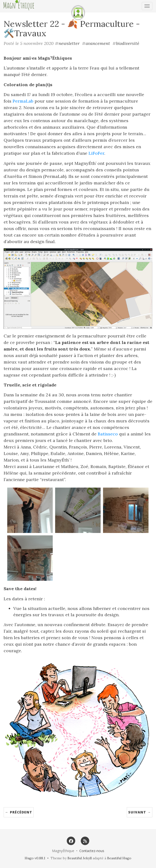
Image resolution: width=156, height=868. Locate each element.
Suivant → (140, 812)
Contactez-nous (92, 851)
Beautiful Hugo (119, 858)
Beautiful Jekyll (80, 858)
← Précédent (19, 812)
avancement (98, 43)
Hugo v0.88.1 (35, 858)
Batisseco (108, 434)
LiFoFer (96, 153)
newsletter (69, 43)
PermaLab (23, 101)
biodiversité (128, 43)
